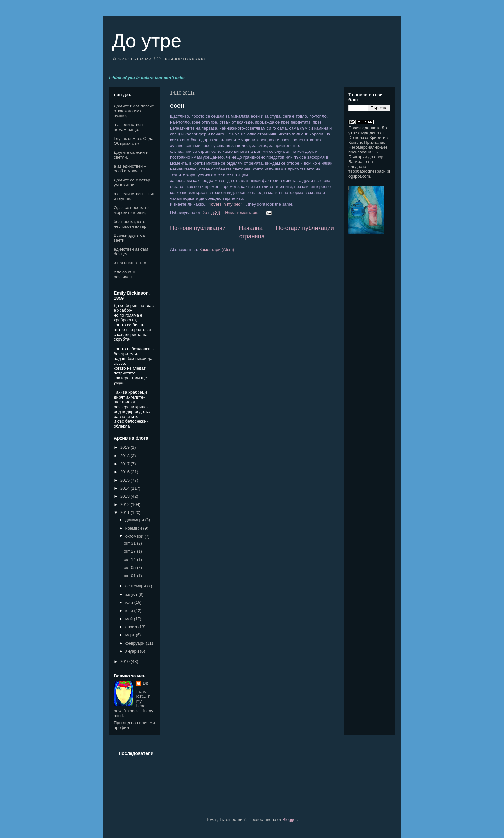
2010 (126, 662)
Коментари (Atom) (217, 249)
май (130, 619)
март (131, 635)
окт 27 (130, 551)
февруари (136, 643)
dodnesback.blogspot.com (369, 174)
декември (135, 520)
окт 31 (130, 543)
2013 (126, 496)
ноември (134, 528)
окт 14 (130, 560)
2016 (126, 472)
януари (133, 651)
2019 (126, 447)
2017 (126, 464)
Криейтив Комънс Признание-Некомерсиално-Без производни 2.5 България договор (368, 147)
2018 (126, 456)
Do (145, 683)
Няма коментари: (242, 212)
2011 (126, 513)
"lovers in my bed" (225, 204)
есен (177, 106)
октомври (135, 536)
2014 (126, 488)
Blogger (290, 820)
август (132, 594)
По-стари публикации (305, 228)
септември (136, 586)
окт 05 (130, 568)
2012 (126, 505)
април (132, 627)
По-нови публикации (198, 228)
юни (130, 610)
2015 (126, 480)
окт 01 (130, 576)
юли (130, 602)
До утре (147, 41)
